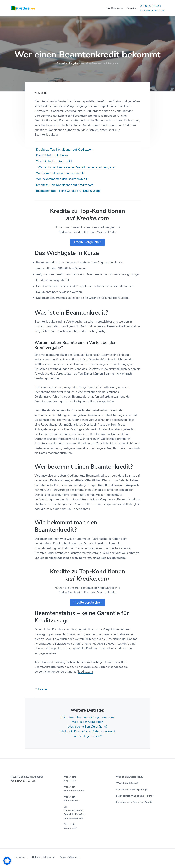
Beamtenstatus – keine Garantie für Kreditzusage (68, 191)
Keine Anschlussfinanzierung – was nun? (87, 717)
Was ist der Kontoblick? (87, 722)
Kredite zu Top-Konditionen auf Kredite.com (65, 150)
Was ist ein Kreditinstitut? (129, 777)
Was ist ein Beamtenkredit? (54, 161)
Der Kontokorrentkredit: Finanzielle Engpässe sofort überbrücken (74, 812)
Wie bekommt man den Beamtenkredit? (62, 179)
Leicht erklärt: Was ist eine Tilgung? (135, 796)
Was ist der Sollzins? (127, 783)
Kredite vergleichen (87, 242)
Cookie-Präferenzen (70, 857)
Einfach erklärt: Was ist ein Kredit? (134, 802)
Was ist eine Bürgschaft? (70, 779)
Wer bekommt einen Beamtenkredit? (60, 173)
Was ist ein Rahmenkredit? (71, 799)
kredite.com (86, 672)
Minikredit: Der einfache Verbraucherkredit (87, 731)
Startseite (62, 63)
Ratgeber (74, 63)
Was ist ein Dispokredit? (70, 826)
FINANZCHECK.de (25, 781)
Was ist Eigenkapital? (87, 736)
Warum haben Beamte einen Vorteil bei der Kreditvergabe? (77, 167)
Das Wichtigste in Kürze (52, 155)
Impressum (21, 857)
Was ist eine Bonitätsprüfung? (87, 727)
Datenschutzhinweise (43, 857)
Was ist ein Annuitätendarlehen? (74, 789)
